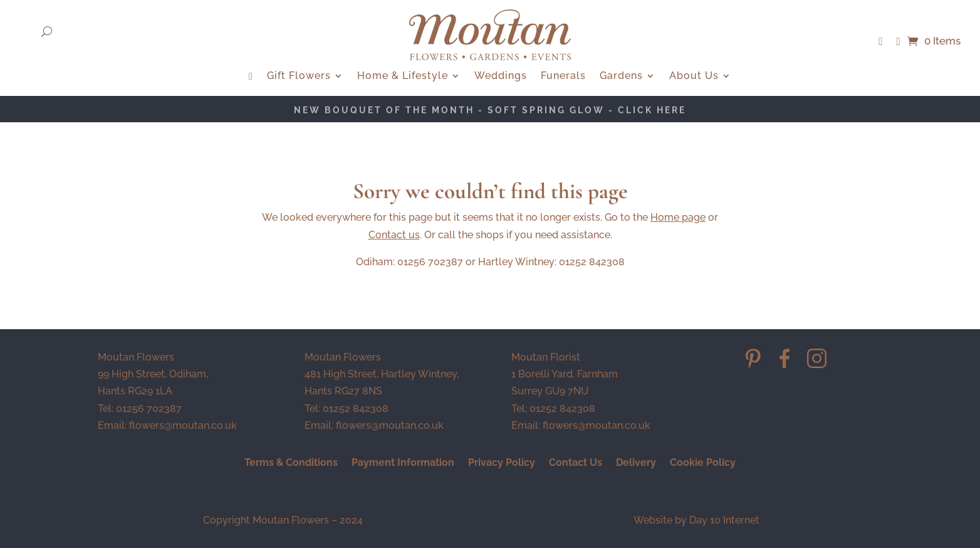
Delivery (636, 463)
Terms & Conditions (291, 463)
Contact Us (576, 463)
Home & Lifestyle (403, 76)
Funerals (563, 76)
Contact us (394, 235)
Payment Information (403, 463)
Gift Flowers (299, 76)
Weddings (501, 76)
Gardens (621, 76)
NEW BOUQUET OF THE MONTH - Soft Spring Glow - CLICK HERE (490, 111)
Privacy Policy (502, 463)
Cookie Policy (703, 463)
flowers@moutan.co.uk (183, 425)
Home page (678, 217)
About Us (694, 76)
